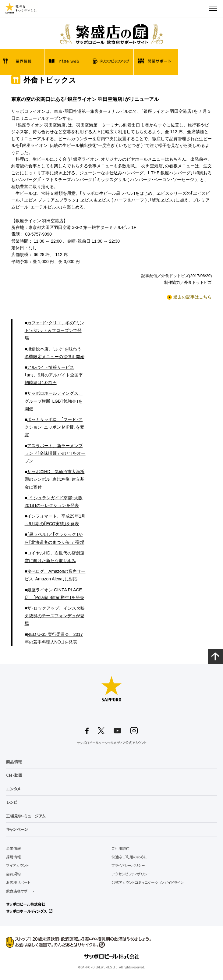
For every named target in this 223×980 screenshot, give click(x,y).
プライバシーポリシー (128, 865)
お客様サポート (18, 882)
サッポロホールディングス (27, 911)
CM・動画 (14, 775)
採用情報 (13, 857)
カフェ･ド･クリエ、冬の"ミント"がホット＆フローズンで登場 (54, 330)
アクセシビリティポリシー (131, 874)
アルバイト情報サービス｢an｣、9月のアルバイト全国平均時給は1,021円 (54, 375)
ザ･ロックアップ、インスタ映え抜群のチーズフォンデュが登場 (55, 616)
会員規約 (13, 874)
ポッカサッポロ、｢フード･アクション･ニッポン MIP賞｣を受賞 (55, 427)
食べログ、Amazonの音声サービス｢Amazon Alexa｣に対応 (55, 575)
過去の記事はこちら (193, 297)
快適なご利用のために (129, 857)
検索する (202, 8)
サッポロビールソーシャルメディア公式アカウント (112, 743)
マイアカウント (18, 865)
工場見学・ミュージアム (26, 816)
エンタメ (13, 789)
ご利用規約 (120, 848)
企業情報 (13, 848)
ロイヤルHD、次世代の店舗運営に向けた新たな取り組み (55, 557)
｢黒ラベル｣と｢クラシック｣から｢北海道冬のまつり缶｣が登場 (55, 538)
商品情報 (14, 762)
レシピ (12, 802)
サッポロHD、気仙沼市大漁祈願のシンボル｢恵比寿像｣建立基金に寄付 (55, 479)
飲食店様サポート (20, 891)
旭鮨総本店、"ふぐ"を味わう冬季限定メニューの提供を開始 (55, 353)
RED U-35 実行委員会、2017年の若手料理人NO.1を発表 (54, 638)
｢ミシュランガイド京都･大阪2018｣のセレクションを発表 (54, 502)
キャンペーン (17, 829)
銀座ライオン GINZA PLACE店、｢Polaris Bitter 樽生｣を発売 (54, 594)
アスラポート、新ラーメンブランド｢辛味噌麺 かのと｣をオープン (55, 453)
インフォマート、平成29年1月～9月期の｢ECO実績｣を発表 (55, 520)
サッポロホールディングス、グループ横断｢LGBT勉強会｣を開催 (54, 401)
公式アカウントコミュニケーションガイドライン (148, 882)
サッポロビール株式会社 (26, 904)
